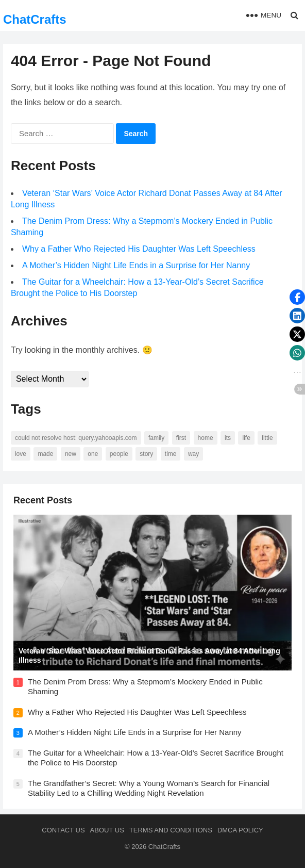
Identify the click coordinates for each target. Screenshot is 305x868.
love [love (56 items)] (21, 454)
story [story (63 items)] (146, 454)
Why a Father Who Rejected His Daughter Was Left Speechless (139, 249)
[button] (297, 297)
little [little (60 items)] (267, 438)
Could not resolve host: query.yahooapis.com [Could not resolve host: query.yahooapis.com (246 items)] (76, 438)
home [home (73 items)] (206, 438)
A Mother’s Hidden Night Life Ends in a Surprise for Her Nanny (136, 265)
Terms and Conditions (171, 830)
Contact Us (63, 830)
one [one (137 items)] (93, 454)
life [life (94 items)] (246, 438)
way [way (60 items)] (193, 454)
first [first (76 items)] (181, 438)
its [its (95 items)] (228, 438)
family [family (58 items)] (156, 438)
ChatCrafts (35, 19)
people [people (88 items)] (119, 454)
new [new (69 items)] (71, 454)
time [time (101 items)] (171, 454)
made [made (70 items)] (45, 454)
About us (107, 830)
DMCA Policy (240, 830)
